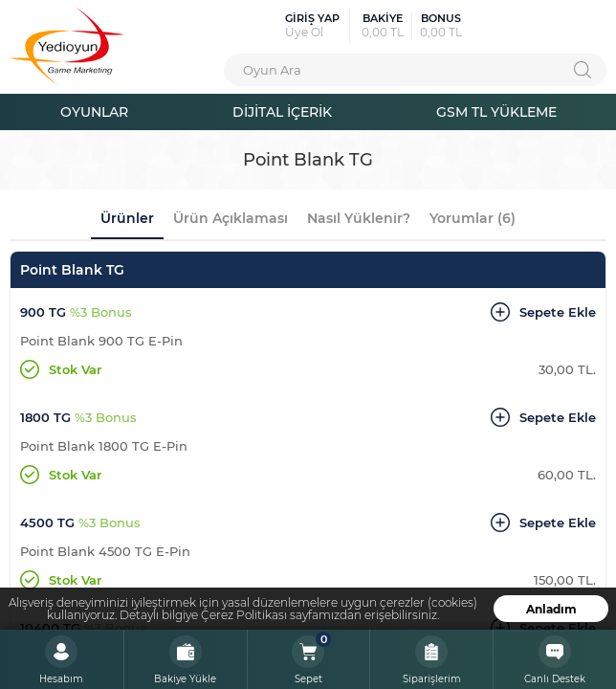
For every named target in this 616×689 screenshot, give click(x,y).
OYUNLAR (94, 111)
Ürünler (127, 218)
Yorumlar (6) (473, 218)
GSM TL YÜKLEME (496, 111)
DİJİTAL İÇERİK (282, 111)
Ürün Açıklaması (231, 218)
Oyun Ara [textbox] (272, 69)
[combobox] (415, 70)
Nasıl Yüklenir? (359, 218)
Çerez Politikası (244, 615)
